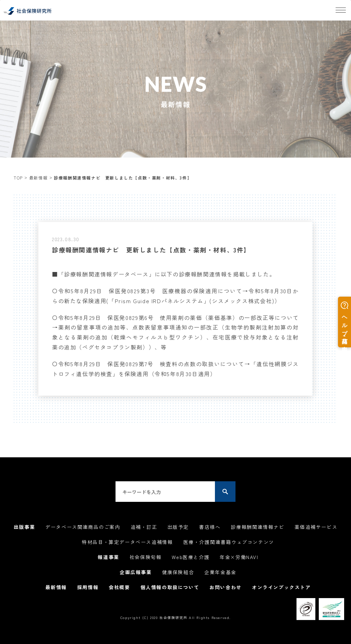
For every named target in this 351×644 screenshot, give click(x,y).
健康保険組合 (178, 572)
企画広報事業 (136, 572)
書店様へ (210, 527)
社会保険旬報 (146, 557)
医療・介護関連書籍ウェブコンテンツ (229, 542)
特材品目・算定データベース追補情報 (127, 542)
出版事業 (24, 527)
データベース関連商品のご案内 (83, 527)
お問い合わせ (226, 587)
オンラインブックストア (281, 587)
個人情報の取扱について (170, 587)
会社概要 (119, 587)
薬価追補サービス (316, 527)
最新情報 (38, 178)
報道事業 (108, 557)
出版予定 (178, 527)
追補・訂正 (144, 527)
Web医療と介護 (191, 557)
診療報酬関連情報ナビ (257, 527)
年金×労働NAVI (239, 557)
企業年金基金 (220, 572)
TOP (18, 178)
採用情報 (88, 587)
